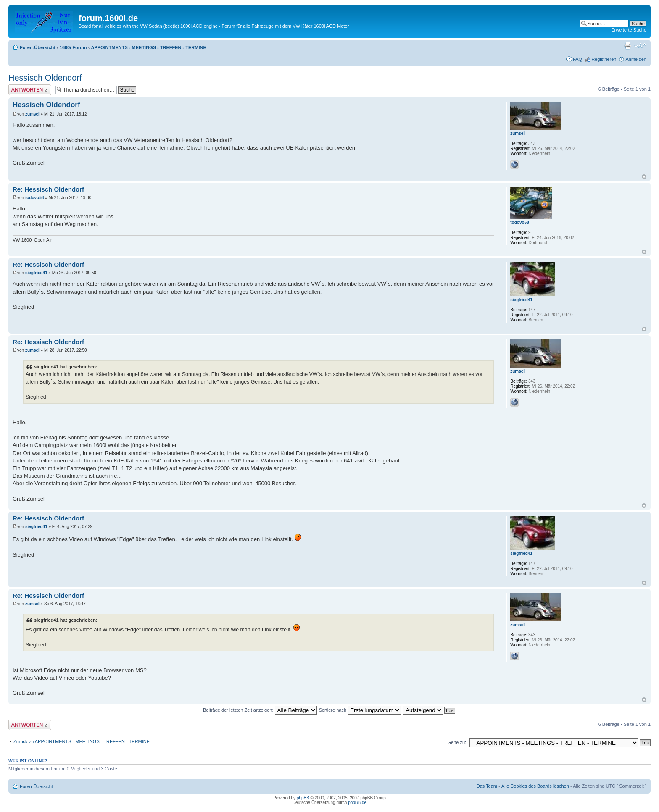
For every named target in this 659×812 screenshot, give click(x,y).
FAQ (577, 59)
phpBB (303, 798)
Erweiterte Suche (629, 30)
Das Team (487, 786)
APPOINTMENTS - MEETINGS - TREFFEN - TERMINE (148, 47)
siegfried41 (36, 273)
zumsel (32, 114)
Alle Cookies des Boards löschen (535, 786)
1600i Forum (73, 47)
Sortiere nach (360, 710)
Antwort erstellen (30, 90)
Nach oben (644, 177)
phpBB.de (357, 803)
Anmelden (636, 59)
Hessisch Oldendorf (45, 78)
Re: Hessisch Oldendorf (48, 189)
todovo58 (34, 198)
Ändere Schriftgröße (640, 46)
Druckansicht (627, 46)
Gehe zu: (457, 742)
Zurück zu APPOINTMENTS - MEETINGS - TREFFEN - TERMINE (82, 741)
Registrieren (604, 59)
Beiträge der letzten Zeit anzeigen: (260, 710)
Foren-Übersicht (38, 47)
